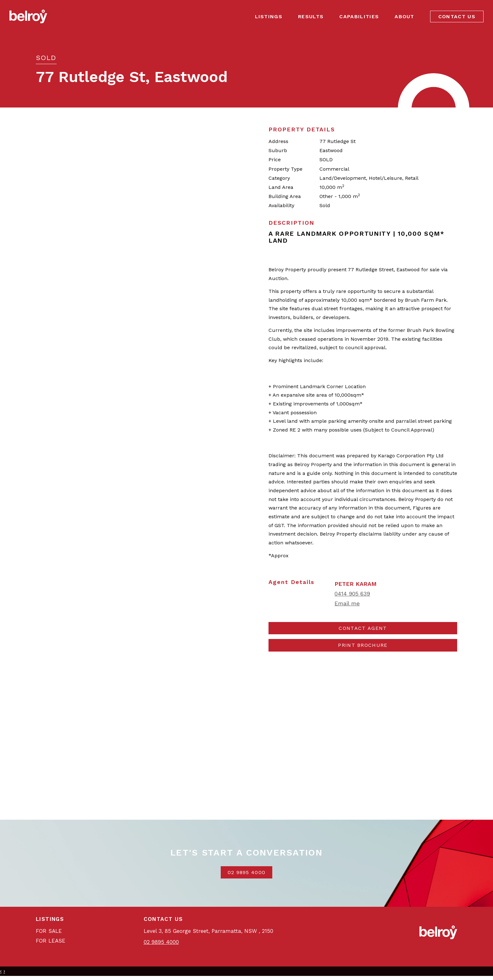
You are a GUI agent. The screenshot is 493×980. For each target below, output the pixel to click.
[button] (363, 645)
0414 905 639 (352, 594)
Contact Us (457, 17)
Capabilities (359, 17)
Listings (269, 17)
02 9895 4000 (247, 872)
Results (311, 17)
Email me (347, 603)
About (404, 17)
